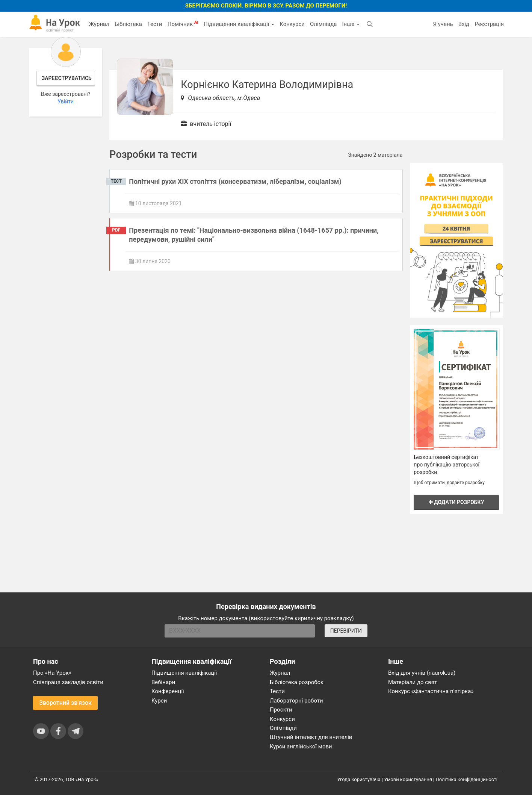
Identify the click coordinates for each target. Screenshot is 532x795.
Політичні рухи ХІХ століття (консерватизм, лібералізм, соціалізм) (235, 181)
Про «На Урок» (52, 673)
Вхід (464, 24)
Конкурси (292, 24)
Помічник (183, 24)
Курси (159, 701)
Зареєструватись (67, 78)
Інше (351, 24)
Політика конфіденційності (467, 779)
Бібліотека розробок (297, 682)
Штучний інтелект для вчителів (311, 737)
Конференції (168, 691)
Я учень (443, 24)
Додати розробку (456, 502)
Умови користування (408, 779)
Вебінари (163, 682)
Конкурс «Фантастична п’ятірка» (431, 691)
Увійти (66, 101)
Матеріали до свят (413, 682)
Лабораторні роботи (296, 701)
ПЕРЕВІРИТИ (346, 631)
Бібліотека (128, 24)
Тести (155, 24)
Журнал (99, 24)
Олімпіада (323, 24)
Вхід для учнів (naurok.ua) (422, 673)
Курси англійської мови (301, 747)
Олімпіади (283, 728)
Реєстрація (489, 24)
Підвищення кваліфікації (239, 24)
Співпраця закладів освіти (68, 682)
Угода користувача (359, 779)
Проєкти (281, 710)
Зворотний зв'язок (65, 703)
